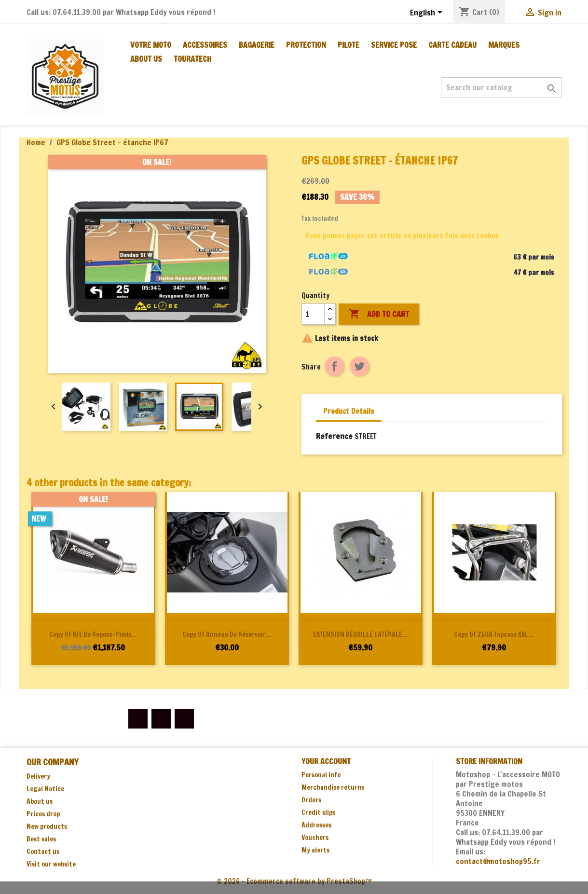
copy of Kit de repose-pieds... (93, 634)
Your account (326, 761)
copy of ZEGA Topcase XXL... (494, 634)
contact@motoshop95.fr (498, 861)
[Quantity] (313, 314)
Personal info (321, 775)
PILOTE (349, 45)
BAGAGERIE (257, 45)
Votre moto (151, 45)
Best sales (41, 839)
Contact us (43, 852)
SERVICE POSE (394, 45)
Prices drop (43, 814)
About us (146, 59)
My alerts (315, 850)
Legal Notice (45, 789)
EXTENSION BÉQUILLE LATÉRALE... (361, 634)
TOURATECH (192, 59)
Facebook (138, 719)
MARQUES (504, 45)
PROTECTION (306, 45)
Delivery (38, 776)
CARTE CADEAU (452, 45)
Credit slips (318, 812)
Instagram (184, 719)
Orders (311, 800)
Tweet (359, 366)
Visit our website (51, 864)
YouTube (161, 719)
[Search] (501, 87)
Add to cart (379, 314)
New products (47, 826)
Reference (334, 436)
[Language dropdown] (428, 13)
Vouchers (315, 838)
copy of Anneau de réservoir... (227, 634)
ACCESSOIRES (205, 45)
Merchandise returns (333, 787)
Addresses (316, 825)
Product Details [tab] (349, 411)
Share (334, 366)
